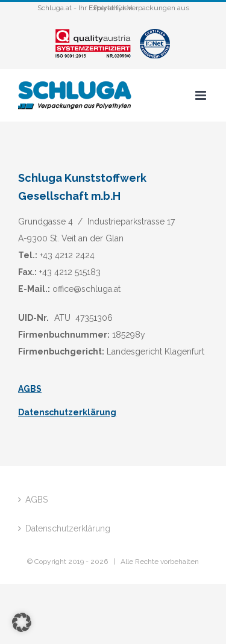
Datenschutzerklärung (67, 412)
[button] (22, 622)
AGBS (30, 389)
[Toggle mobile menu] (202, 95)
